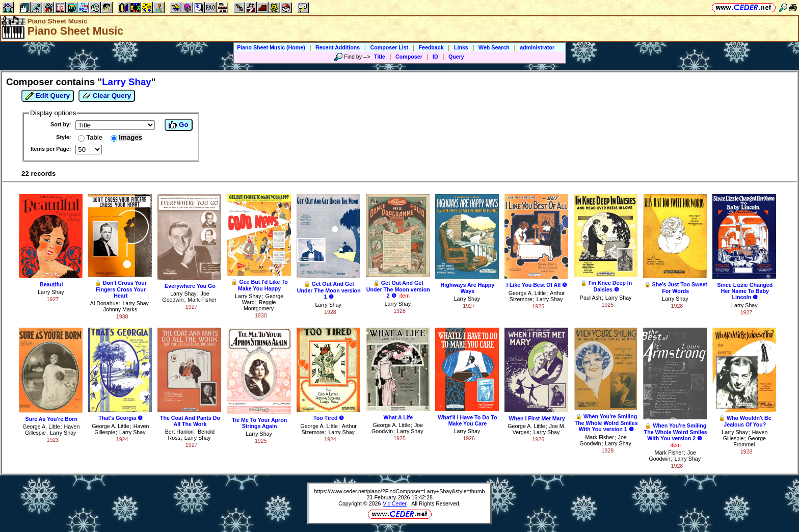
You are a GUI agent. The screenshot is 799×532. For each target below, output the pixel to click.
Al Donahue (104, 303)
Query (456, 57)
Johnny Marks (120, 309)
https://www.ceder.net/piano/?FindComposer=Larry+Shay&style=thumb (400, 491)
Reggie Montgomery (260, 305)
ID (435, 57)
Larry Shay (51, 292)
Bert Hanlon (179, 432)
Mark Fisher (202, 300)
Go (178, 125)
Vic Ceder (395, 503)
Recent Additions (338, 47)
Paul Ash (591, 298)
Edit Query (48, 96)
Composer (409, 57)
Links (461, 47)
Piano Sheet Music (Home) (271, 47)
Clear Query (107, 96)
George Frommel (750, 441)
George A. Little (527, 293)
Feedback (431, 47)
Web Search (494, 47)
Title (380, 57)
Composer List (390, 47)
